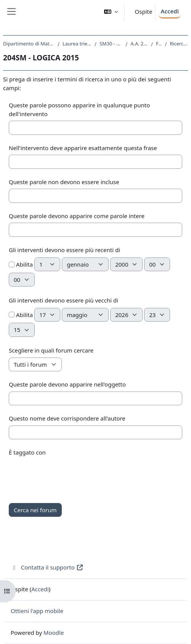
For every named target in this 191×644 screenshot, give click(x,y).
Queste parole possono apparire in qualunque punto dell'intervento (79, 109)
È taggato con (27, 452)
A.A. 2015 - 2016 (139, 44)
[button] (111, 12)
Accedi (170, 11)
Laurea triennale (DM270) (77, 44)
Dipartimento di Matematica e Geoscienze (29, 44)
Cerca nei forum (35, 510)
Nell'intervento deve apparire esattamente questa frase (83, 148)
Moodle (54, 633)
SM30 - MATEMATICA (111, 44)
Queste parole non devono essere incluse (64, 182)
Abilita (21, 264)
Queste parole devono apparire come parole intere (77, 216)
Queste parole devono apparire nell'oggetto (67, 384)
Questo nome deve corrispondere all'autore (67, 418)
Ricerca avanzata (179, 44)
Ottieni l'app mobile (37, 611)
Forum (159, 44)
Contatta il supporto (47, 567)
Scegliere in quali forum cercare (51, 350)
